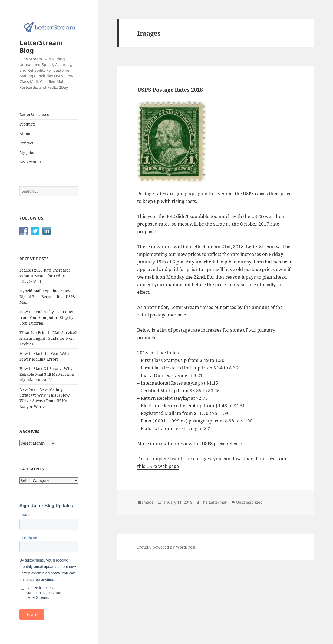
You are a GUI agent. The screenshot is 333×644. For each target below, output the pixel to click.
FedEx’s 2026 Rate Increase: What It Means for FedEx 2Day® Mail (45, 276)
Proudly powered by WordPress (166, 547)
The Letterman (214, 502)
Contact (26, 143)
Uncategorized (249, 502)
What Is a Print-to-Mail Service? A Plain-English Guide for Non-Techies (48, 338)
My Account (30, 162)
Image (148, 502)
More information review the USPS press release (190, 443)
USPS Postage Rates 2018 (170, 90)
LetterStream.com (36, 115)
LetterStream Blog (41, 46)
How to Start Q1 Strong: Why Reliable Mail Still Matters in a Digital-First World (47, 374)
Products (27, 124)
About (25, 133)
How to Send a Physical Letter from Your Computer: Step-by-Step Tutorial (47, 317)
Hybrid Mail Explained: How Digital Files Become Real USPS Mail (47, 297)
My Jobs (27, 152)
